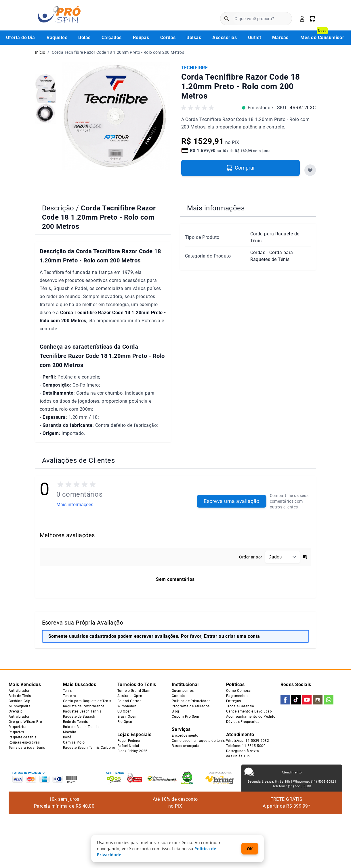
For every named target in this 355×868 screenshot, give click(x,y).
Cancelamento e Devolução (249, 711)
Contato (179, 696)
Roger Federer (129, 741)
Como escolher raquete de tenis (198, 741)
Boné (67, 737)
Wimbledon (127, 706)
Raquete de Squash (79, 717)
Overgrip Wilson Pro (25, 722)
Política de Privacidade (191, 701)
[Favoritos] (310, 170)
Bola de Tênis (20, 696)
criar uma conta (243, 636)
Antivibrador (19, 691)
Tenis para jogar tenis (27, 748)
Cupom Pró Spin (186, 717)
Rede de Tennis (76, 722)
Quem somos (183, 691)
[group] (45, 81)
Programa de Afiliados (191, 706)
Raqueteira (18, 727)
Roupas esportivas (24, 742)
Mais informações (75, 505)
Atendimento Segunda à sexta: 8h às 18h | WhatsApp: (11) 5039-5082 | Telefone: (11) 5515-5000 (292, 779)
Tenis (67, 691)
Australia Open (130, 696)
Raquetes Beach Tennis (82, 711)
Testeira (70, 696)
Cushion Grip (20, 701)
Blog (175, 711)
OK (250, 849)
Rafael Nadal (128, 746)
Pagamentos (237, 696)
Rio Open (125, 722)
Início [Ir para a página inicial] (40, 52)
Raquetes (16, 732)
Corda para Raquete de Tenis (87, 701)
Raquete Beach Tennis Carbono (89, 748)
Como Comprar (239, 691)
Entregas (234, 701)
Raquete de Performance (84, 706)
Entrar (211, 636)
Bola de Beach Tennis (81, 727)
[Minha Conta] (302, 19)
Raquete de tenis (23, 737)
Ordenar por (251, 557)
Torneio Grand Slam (134, 691)
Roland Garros (129, 701)
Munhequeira (20, 706)
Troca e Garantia (240, 706)
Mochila (70, 732)
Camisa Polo (74, 742)
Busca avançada (186, 746)
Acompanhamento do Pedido (251, 717)
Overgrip (16, 711)
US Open (124, 711)
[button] (199, 109)
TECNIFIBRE (195, 68)
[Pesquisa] (227, 19)
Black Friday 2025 (132, 751)
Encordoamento (185, 736)
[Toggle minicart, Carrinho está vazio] (312, 19)
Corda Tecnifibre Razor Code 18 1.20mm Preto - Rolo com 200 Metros (118, 52)
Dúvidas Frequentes (243, 722)
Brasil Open (127, 717)
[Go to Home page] (59, 15)
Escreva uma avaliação (231, 501)
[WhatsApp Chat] (339, 852)
